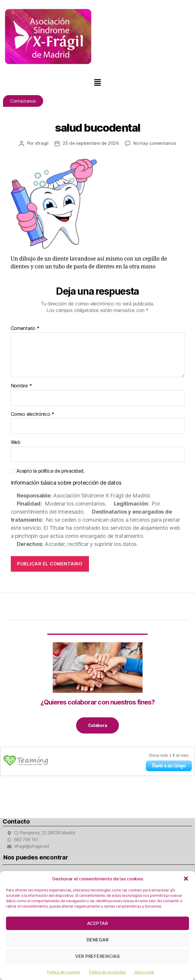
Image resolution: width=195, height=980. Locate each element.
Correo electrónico (33, 414)
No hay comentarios (155, 143)
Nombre (21, 386)
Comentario (25, 328)
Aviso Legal (144, 972)
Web (16, 442)
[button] (186, 879)
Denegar (98, 940)
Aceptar (98, 923)
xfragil (42, 143)
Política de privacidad (107, 972)
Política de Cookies (64, 972)
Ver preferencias (98, 956)
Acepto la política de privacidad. (48, 471)
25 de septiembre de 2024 (91, 143)
